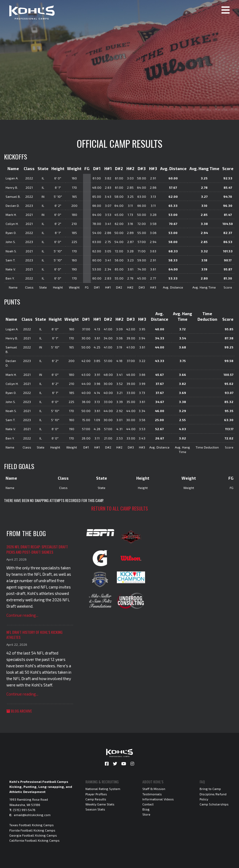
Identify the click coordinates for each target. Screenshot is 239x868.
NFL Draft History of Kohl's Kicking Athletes (34, 635)
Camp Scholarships (214, 804)
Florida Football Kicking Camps (32, 830)
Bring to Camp (210, 789)
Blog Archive (19, 711)
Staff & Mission (154, 789)
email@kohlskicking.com (32, 815)
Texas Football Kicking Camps (32, 825)
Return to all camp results (120, 508)
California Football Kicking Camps (34, 840)
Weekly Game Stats (100, 804)
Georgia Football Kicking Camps (33, 835)
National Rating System (103, 789)
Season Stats (95, 809)
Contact (148, 804)
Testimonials (152, 794)
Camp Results (96, 799)
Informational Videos (158, 799)
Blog (146, 809)
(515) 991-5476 (24, 810)
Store (146, 814)
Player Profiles (96, 794)
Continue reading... (22, 615)
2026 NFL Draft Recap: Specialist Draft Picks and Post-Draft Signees (37, 549)
